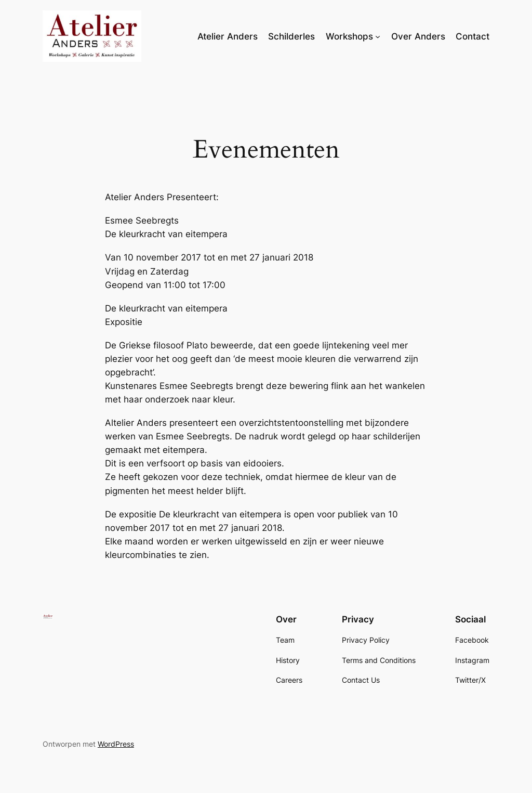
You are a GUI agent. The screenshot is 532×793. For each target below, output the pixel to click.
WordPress (116, 744)
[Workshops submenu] (378, 36)
